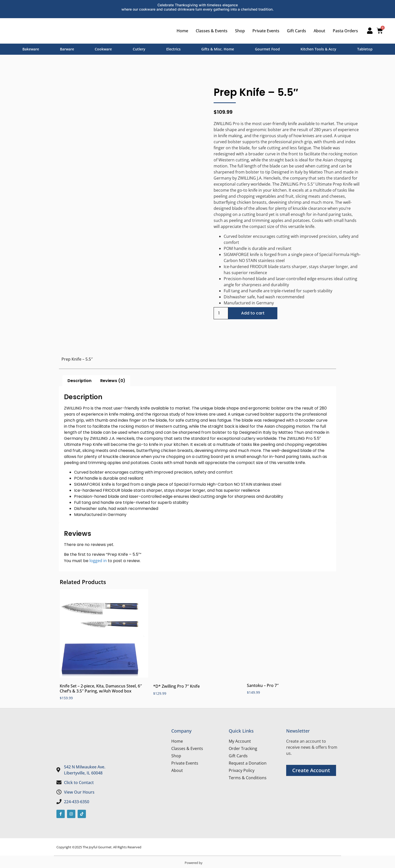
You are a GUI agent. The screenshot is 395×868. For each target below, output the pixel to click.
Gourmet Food (267, 49)
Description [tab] (79, 381)
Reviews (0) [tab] (113, 381)
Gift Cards (295, 31)
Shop (238, 31)
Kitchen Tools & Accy (318, 49)
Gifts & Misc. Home (218, 49)
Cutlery (139, 49)
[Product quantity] (221, 313)
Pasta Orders (344, 31)
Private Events (264, 31)
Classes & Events (210, 31)
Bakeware (31, 49)
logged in (98, 561)
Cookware (103, 49)
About (318, 31)
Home (181, 31)
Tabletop (365, 49)
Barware (67, 49)
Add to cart (253, 313)
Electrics (173, 49)
